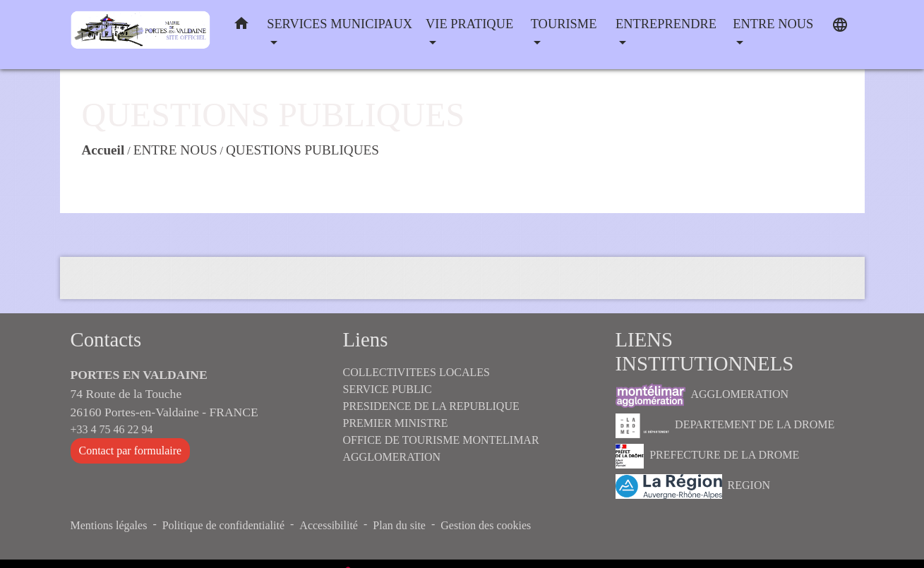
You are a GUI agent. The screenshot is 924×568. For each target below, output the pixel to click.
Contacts (106, 339)
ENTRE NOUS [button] (773, 24)
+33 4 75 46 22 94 (112, 429)
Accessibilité (329, 525)
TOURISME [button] (564, 24)
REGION (693, 487)
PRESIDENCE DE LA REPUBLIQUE (431, 406)
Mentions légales (109, 525)
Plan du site (399, 525)
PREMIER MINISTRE (396, 423)
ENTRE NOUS (175, 150)
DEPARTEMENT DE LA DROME (725, 426)
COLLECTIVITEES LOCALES (416, 372)
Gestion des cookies (486, 525)
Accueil (103, 150)
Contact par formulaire (131, 451)
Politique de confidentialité (223, 525)
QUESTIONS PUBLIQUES (302, 150)
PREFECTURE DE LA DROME (708, 456)
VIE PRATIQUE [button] (469, 24)
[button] (241, 26)
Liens (366, 339)
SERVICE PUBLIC (388, 389)
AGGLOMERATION (702, 395)
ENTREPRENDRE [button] (666, 24)
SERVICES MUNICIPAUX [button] (340, 24)
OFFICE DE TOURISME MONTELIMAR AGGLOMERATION (441, 448)
